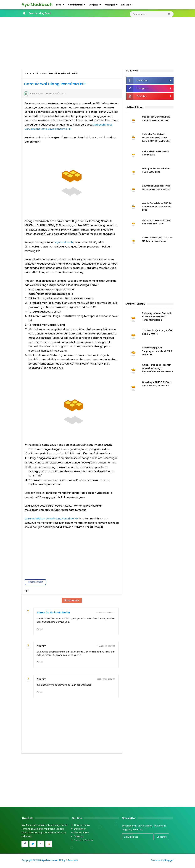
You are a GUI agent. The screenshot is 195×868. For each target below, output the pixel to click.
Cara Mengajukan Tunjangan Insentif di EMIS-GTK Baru (158, 353)
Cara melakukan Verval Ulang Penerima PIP (51, 519)
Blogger (169, 861)
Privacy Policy (82, 834)
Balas (40, 629)
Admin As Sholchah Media (53, 612)
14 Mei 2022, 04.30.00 (106, 613)
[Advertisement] (97, 42)
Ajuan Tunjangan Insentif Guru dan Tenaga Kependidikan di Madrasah (157, 371)
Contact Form (82, 826)
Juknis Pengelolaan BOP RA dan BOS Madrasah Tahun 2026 (156, 207)
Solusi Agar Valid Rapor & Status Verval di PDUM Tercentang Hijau (157, 317)
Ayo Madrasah (64, 242)
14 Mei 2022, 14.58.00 (106, 680)
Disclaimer (80, 830)
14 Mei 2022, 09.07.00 (106, 646)
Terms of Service (83, 841)
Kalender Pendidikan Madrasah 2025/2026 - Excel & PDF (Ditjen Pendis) (157, 138)
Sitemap (79, 838)
